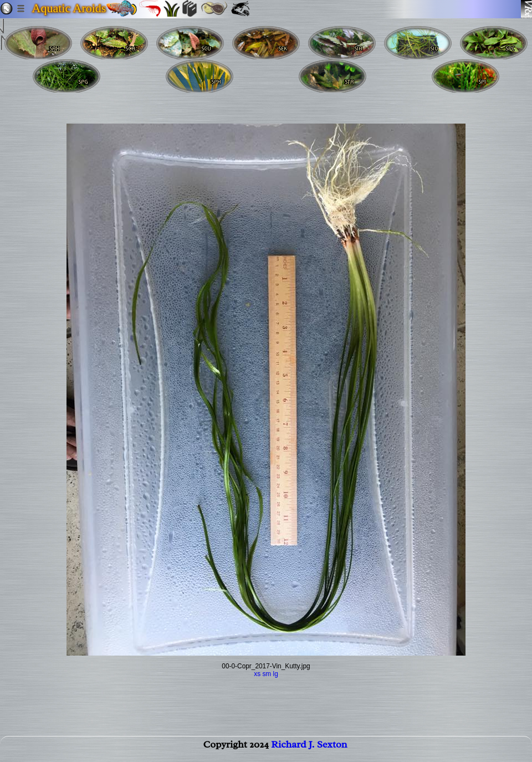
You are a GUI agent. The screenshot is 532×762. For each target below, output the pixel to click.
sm (267, 674)
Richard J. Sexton (309, 749)
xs (257, 674)
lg (276, 674)
